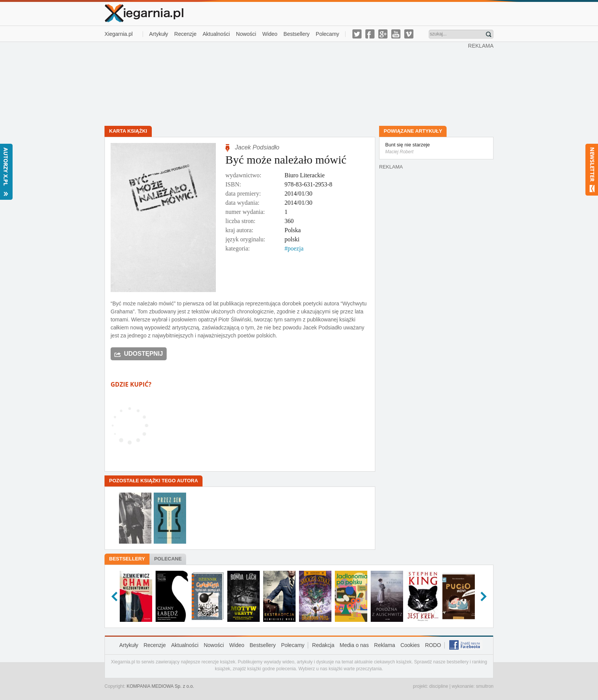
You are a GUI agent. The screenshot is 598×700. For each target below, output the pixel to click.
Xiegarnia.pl (119, 34)
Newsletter (592, 170)
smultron (485, 686)
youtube (396, 34)
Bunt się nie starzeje (436, 149)
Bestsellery (296, 34)
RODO (433, 645)
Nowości (246, 34)
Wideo (270, 34)
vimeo (409, 34)
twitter (357, 34)
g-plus (383, 34)
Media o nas (354, 645)
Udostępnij (143, 354)
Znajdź (489, 34)
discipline (438, 686)
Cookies (410, 645)
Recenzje (185, 34)
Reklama (385, 645)
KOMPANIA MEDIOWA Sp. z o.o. (160, 686)
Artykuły (159, 34)
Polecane (168, 559)
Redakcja (323, 645)
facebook (370, 34)
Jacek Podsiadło (257, 147)
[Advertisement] (286, 83)
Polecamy (327, 34)
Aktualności (216, 34)
